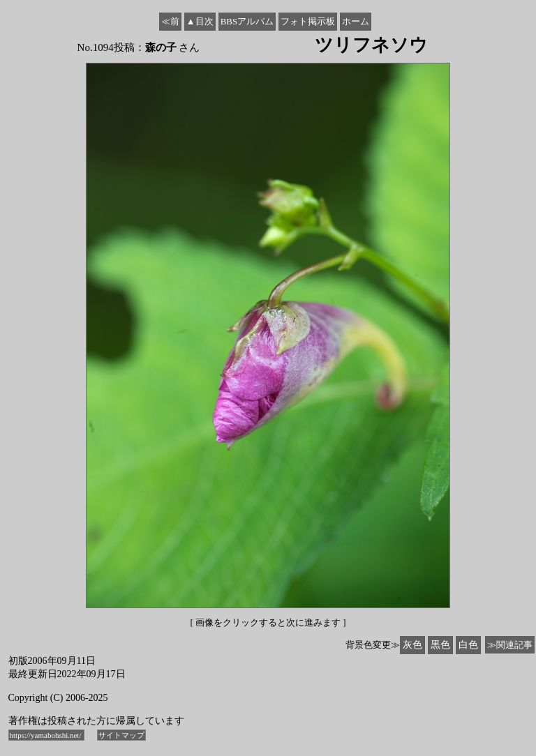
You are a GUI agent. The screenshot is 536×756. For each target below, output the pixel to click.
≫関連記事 (510, 645)
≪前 (170, 21)
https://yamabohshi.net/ (47, 735)
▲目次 (200, 21)
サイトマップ (121, 735)
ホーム (356, 21)
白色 (468, 645)
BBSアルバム (247, 21)
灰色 (412, 645)
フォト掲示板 (308, 21)
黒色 (440, 645)
